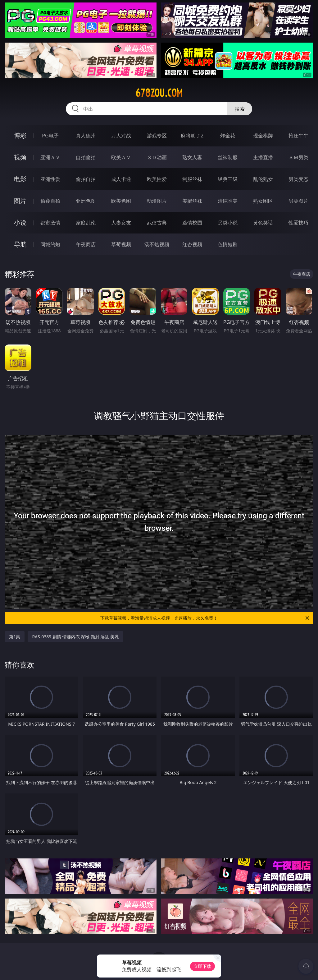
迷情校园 (192, 223)
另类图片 (298, 201)
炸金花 (228, 136)
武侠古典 (157, 223)
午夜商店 (86, 244)
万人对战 (121, 136)
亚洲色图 (86, 201)
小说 (20, 222)
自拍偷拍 (86, 157)
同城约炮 (50, 244)
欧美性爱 (157, 179)
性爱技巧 (298, 223)
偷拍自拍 (86, 179)
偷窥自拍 (50, 201)
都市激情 (50, 223)
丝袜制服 (228, 157)
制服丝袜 (192, 179)
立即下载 (202, 966)
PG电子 (50, 136)
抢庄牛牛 (298, 136)
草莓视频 (121, 244)
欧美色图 (121, 201)
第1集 (15, 637)
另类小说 (228, 223)
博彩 (20, 135)
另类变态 (298, 179)
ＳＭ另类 (298, 157)
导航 (20, 244)
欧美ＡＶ (121, 157)
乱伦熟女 (263, 179)
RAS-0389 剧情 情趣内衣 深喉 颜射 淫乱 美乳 (75, 637)
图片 (20, 201)
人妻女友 (121, 223)
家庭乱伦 (86, 223)
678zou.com (159, 93)
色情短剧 (228, 244)
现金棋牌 (263, 136)
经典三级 (228, 179)
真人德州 (86, 136)
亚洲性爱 (50, 179)
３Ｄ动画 (157, 157)
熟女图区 (263, 201)
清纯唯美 (228, 201)
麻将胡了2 (192, 136)
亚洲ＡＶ (50, 157)
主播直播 (263, 157)
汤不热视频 (157, 244)
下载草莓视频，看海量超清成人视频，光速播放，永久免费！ (205, 618)
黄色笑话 (263, 223)
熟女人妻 (192, 157)
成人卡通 (121, 179)
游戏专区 (157, 136)
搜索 (240, 109)
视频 (20, 157)
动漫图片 (157, 201)
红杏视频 (192, 244)
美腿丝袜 (192, 201)
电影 (20, 179)
